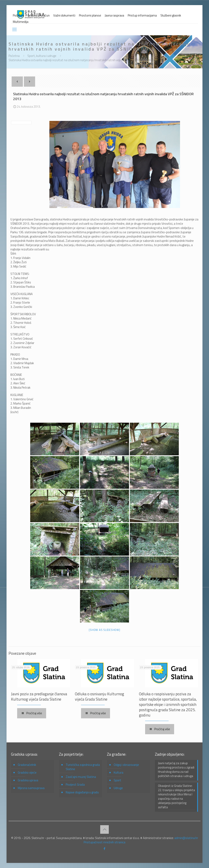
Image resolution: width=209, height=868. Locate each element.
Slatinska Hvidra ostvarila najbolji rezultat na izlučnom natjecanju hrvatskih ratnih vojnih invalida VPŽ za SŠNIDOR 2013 (86, 60)
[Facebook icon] (105, 849)
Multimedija (21, 22)
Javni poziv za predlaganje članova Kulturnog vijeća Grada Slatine (39, 696)
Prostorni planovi (90, 15)
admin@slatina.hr (186, 838)
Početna (18, 15)
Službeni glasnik (171, 15)
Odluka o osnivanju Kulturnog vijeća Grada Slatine (99, 696)
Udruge (118, 788)
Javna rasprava (114, 15)
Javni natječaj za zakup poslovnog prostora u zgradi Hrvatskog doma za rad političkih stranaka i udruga (176, 770)
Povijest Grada (75, 785)
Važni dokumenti (64, 15)
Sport (117, 780)
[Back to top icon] (104, 829)
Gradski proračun (39, 15)
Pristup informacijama (142, 15)
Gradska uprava (28, 780)
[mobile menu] (14, 29)
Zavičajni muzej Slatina (81, 777)
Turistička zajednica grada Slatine (83, 767)
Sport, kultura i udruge (42, 56)
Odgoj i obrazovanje (126, 765)
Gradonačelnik (27, 765)
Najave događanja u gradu (82, 792)
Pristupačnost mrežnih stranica (104, 842)
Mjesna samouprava (31, 788)
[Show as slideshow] (104, 630)
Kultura (118, 772)
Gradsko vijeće (27, 772)
